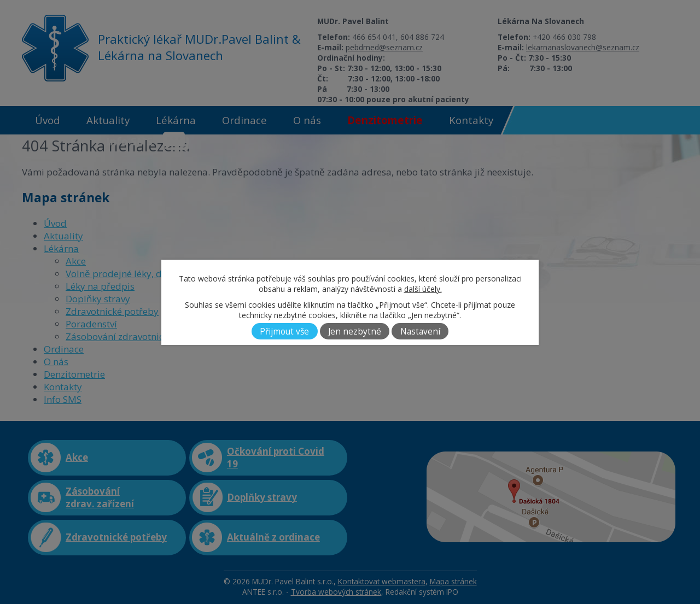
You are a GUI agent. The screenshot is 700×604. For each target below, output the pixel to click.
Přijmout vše (284, 332)
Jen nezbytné (355, 332)
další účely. (423, 289)
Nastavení (420, 332)
